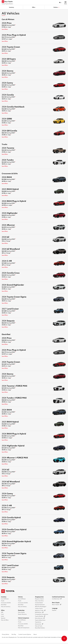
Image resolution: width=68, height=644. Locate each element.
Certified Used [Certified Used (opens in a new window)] (57, 599)
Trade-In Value (39, 608)
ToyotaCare (38, 622)
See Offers (5, 29)
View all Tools (39, 626)
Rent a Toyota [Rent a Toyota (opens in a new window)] (57, 604)
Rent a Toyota (56, 602)
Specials (3, 618)
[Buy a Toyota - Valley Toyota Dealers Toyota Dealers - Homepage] (8, 2)
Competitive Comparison (42, 614)
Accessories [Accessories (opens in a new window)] (39, 624)
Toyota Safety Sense (40, 620)
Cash (2, 614)
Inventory (4, 597)
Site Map (14, 634)
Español (54, 610)
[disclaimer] (15, 25)
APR (2, 612)
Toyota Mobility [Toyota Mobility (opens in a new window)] (40, 616)
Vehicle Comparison (24, 618)
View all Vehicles (22, 606)
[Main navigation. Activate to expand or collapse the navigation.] (65, 2)
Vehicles (20, 597)
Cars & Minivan (5, 599)
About (35, 634)
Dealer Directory (22, 614)
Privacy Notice (6, 634)
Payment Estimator (40, 605)
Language (55, 608)
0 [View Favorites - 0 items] (60, 2)
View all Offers (5, 620)
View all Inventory (6, 606)
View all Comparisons (24, 628)
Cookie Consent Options (25, 634)
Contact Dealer (39, 603)
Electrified (4, 605)
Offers (3, 610)
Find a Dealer (21, 612)
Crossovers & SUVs (6, 603)
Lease (3, 616)
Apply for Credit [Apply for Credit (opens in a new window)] (40, 610)
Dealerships (21, 610)
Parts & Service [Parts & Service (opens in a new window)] (40, 618)
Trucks (3, 601)
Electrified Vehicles (40, 628)
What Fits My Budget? (41, 606)
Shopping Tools (39, 597)
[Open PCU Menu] (64, 639)
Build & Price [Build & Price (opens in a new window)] (39, 612)
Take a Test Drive (39, 601)
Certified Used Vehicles (58, 597)
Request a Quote (39, 599)
